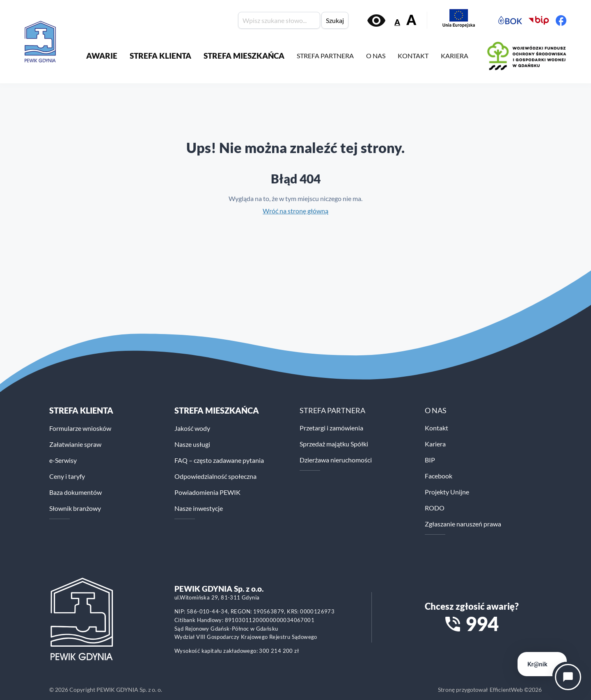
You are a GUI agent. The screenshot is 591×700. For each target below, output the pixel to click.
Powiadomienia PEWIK (207, 492)
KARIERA (455, 56)
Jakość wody (192, 428)
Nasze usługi (192, 444)
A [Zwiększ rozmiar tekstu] (411, 20)
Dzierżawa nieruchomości (336, 460)
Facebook (439, 476)
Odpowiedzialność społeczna (215, 476)
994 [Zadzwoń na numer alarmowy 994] (482, 624)
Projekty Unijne (447, 492)
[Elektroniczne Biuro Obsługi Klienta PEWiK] (510, 21)
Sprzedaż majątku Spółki (334, 444)
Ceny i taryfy (67, 476)
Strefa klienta (81, 410)
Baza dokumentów (76, 492)
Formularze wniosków (80, 428)
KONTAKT (413, 56)
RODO (435, 508)
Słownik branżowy (75, 508)
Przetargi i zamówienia (331, 428)
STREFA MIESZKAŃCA (244, 56)
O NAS (376, 56)
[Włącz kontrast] (376, 21)
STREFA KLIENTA (160, 56)
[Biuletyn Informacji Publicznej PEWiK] (539, 21)
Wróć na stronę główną (295, 211)
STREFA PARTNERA (325, 56)
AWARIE (102, 56)
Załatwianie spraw (75, 444)
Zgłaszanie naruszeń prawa (463, 524)
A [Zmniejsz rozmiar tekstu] (397, 22)
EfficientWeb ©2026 (516, 690)
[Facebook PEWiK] (561, 21)
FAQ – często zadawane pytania (219, 460)
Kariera (435, 444)
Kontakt (436, 428)
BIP (430, 460)
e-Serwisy (63, 460)
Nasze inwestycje (199, 508)
